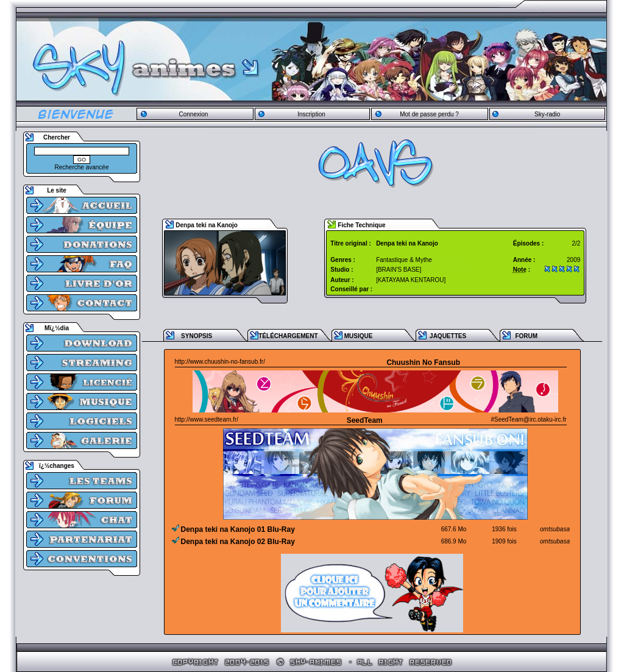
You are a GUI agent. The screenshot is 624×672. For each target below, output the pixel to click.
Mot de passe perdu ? (429, 114)
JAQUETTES (448, 336)
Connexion (193, 114)
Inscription (311, 114)
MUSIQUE (359, 336)
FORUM (526, 336)
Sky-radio (547, 114)
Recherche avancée (82, 167)
